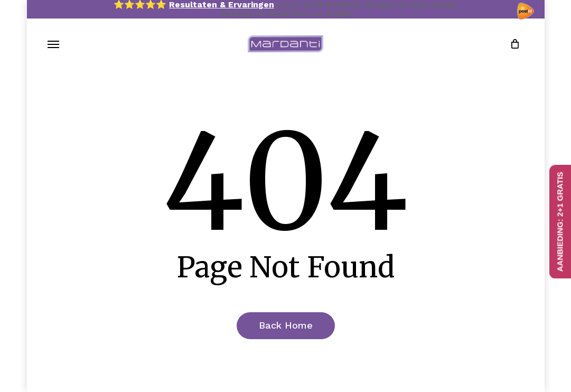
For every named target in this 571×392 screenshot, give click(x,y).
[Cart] (511, 44)
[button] (53, 44)
